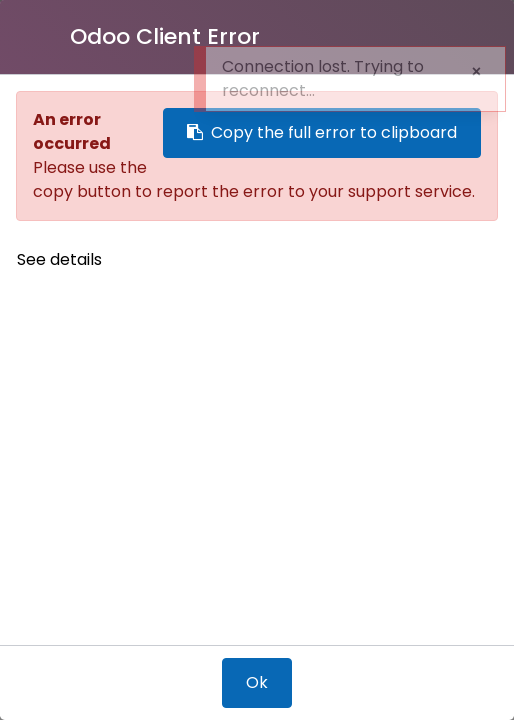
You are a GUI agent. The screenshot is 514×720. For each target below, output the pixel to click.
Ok (257, 682)
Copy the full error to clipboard (322, 132)
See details (59, 259)
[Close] (43, 37)
